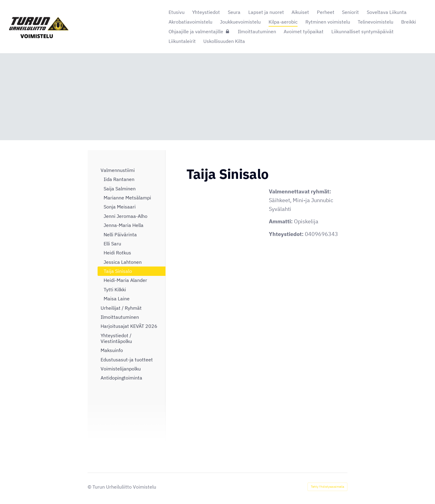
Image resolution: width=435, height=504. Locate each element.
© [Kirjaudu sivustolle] (90, 487)
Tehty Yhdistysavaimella (327, 487)
